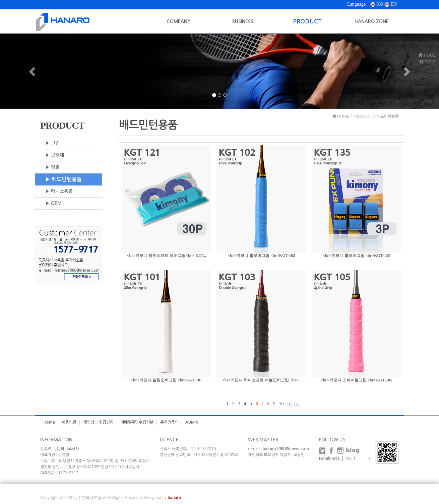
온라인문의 (169, 422)
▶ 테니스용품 (59, 191)
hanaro (174, 498)
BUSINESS (243, 21)
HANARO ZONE (372, 21)
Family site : (330, 458)
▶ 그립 (52, 143)
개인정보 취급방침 (98, 422)
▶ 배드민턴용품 (64, 179)
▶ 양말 (52, 167)
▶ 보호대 (55, 155)
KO (377, 4)
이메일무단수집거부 (137, 422)
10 (281, 404)
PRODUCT (307, 21)
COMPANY (178, 21)
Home (49, 422)
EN (391, 4)
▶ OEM (53, 203)
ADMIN (192, 422)
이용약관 (69, 422)
